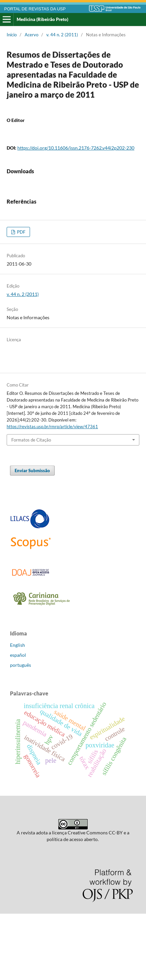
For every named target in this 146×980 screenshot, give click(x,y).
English (17, 711)
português (20, 731)
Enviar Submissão (32, 537)
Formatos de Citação (31, 506)
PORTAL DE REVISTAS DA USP (35, 9)
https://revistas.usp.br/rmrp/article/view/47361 (52, 493)
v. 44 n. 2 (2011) (62, 35)
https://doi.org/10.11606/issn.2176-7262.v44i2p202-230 (76, 148)
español (18, 721)
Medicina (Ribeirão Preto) (42, 19)
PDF (21, 298)
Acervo (31, 35)
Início (12, 35)
